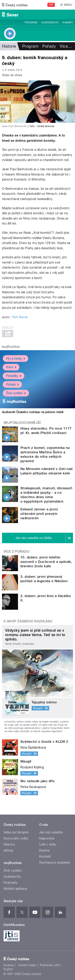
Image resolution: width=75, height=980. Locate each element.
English (8, 969)
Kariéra (44, 850)
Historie (9, 46)
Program (31, 23)
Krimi (11, 367)
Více (66, 46)
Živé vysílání (16, 393)
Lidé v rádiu (48, 844)
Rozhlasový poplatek (55, 863)
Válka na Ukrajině (16, 832)
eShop (8, 850)
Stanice (9, 844)
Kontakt (45, 856)
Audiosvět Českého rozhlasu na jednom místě (33, 412)
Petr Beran (20, 317)
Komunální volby (16, 838)
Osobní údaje (27, 965)
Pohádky (14, 376)
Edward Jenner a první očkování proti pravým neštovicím (39, 514)
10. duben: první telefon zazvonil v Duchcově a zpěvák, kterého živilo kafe (46, 562)
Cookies (9, 965)
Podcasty (11, 883)
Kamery (68, 23)
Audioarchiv (50, 23)
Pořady (49, 46)
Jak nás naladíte (51, 832)
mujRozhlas (11, 347)
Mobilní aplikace (15, 889)
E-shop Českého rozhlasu (28, 621)
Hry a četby (15, 359)
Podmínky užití (50, 965)
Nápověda (47, 838)
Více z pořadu (16, 552)
